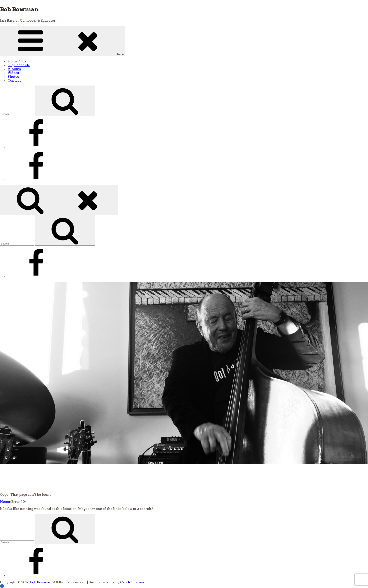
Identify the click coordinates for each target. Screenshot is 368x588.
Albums (14, 69)
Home (5, 502)
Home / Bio (17, 61)
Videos (13, 73)
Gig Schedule (19, 65)
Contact (14, 80)
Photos (13, 77)
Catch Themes (132, 582)
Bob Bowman (19, 9)
